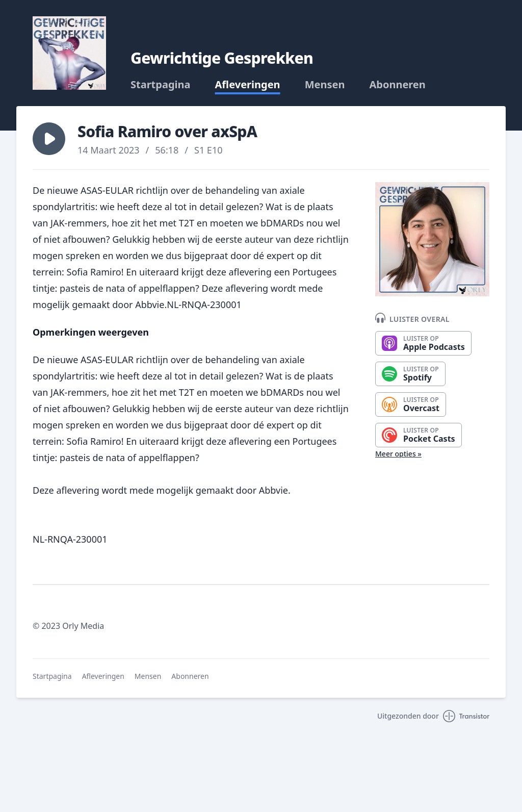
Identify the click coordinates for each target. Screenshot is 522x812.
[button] (49, 139)
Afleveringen (248, 85)
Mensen (325, 85)
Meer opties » (398, 454)
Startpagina (161, 85)
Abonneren (397, 85)
